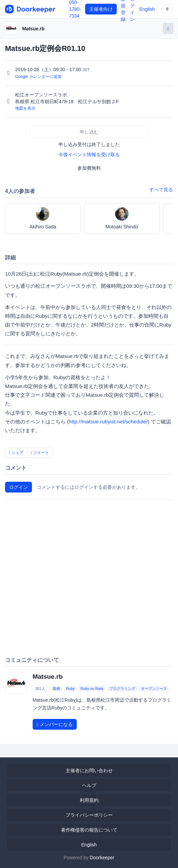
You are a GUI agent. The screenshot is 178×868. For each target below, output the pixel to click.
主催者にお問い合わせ (89, 771)
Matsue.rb (33, 29)
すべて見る (161, 190)
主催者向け (101, 9)
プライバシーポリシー (89, 815)
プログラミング (122, 689)
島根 (57, 689)
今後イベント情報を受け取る (89, 155)
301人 (40, 689)
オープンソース (154, 689)
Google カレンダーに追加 (38, 77)
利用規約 (89, 800)
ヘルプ (89, 785)
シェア (16, 453)
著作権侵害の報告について (89, 830)
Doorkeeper (102, 858)
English (147, 9)
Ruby (70, 689)
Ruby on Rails (92, 689)
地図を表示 (25, 108)
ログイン (19, 487)
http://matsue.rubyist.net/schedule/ (108, 422)
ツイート (40, 453)
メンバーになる (55, 724)
